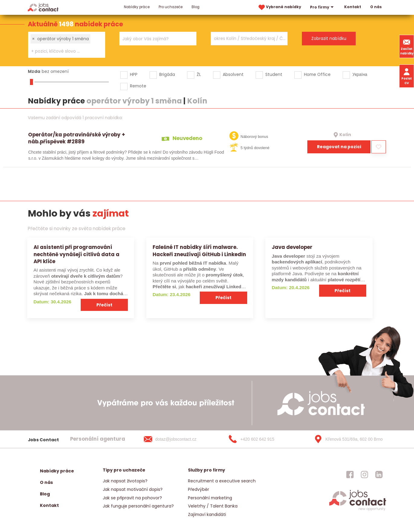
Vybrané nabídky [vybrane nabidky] (279, 7)
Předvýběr (199, 489)
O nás (376, 7)
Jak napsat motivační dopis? (133, 489)
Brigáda (167, 74)
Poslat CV (407, 76)
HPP (134, 74)
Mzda (34, 71)
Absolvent (233, 74)
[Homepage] (43, 7)
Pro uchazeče (171, 7)
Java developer (292, 247)
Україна (360, 74)
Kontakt (353, 7)
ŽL (199, 74)
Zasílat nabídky (407, 46)
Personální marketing (210, 498)
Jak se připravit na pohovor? (132, 498)
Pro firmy (323, 7)
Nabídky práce (137, 7)
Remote (138, 86)
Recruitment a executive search (222, 481)
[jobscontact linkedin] (379, 475)
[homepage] (358, 510)
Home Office (317, 74)
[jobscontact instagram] (364, 475)
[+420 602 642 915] (261, 439)
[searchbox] (63, 51)
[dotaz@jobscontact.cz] (176, 439)
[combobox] (67, 45)
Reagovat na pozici (339, 147)
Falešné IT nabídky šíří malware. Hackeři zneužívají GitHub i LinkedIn (199, 251)
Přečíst (104, 305)
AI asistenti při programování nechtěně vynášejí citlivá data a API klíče (76, 254)
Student (274, 74)
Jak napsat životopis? (125, 481)
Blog (196, 7)
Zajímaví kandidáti (207, 514)
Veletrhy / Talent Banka (213, 506)
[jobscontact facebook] (350, 475)
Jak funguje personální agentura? (138, 506)
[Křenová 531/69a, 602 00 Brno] (346, 439)
